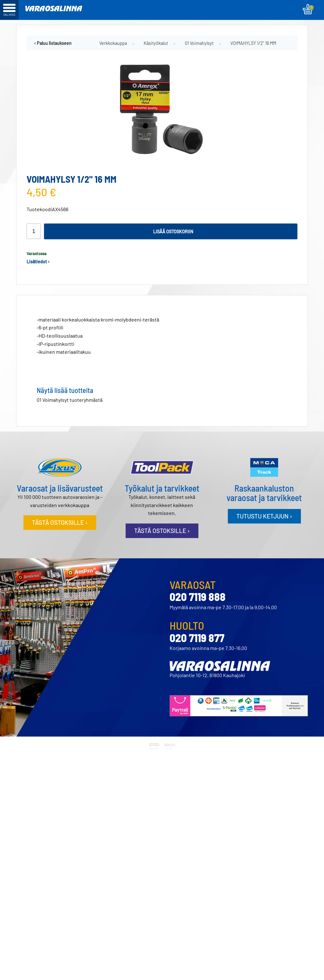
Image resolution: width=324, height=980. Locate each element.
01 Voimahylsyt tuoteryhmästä (70, 400)
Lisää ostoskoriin (173, 232)
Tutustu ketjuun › (264, 516)
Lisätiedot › (38, 262)
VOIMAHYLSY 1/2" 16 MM (253, 43)
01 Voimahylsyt (199, 43)
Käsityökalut (156, 43)
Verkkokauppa (113, 43)
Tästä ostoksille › (60, 522)
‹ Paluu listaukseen (53, 43)
